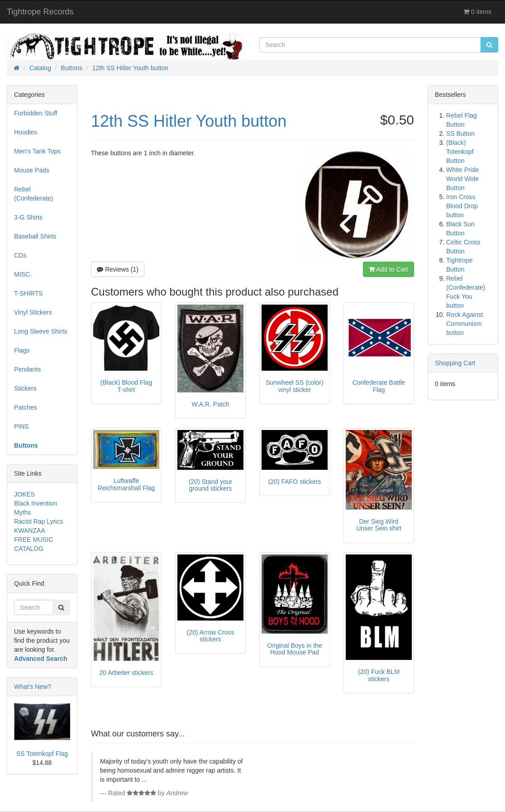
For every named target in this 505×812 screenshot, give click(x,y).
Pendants (27, 369)
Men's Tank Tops (37, 151)
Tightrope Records (40, 12)
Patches (26, 407)
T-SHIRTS (29, 293)
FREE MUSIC (33, 540)
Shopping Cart (455, 363)
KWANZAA (30, 530)
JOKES (24, 494)
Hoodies (26, 132)
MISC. (23, 274)
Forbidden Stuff (36, 113)
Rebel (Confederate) (33, 194)
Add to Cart (388, 269)
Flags (22, 350)
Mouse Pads (32, 170)
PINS (21, 426)
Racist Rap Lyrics (38, 521)
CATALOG (29, 549)
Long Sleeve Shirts (41, 331)
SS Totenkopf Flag (42, 754)
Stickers (25, 388)
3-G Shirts (28, 217)
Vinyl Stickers (33, 312)
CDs (20, 255)
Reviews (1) (118, 269)
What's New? (33, 687)
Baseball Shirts (35, 236)
